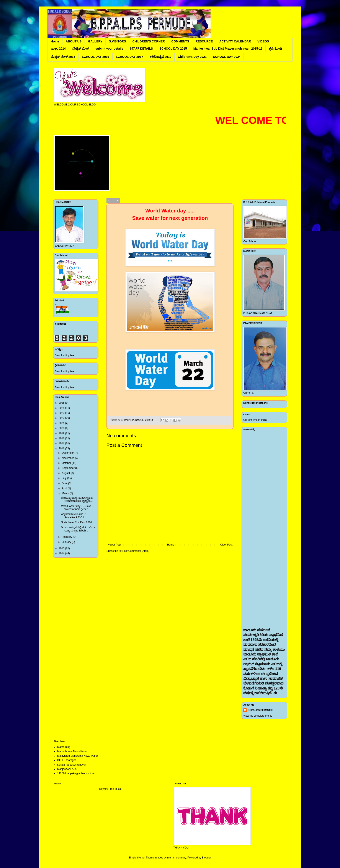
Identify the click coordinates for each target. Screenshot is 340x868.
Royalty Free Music (110, 789)
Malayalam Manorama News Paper (78, 756)
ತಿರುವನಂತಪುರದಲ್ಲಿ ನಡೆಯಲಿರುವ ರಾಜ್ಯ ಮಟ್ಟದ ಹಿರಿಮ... (79, 529)
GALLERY (95, 41)
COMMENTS (180, 41)
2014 (62, 553)
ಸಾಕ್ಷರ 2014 (58, 49)
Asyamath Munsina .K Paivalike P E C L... (74, 516)
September (69, 468)
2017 (62, 443)
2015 (62, 548)
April (65, 488)
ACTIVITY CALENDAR (235, 41)
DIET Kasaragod (67, 760)
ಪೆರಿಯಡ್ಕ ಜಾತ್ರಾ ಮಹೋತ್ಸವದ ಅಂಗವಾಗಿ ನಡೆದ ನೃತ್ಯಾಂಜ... (77, 499)
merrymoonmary (177, 858)
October (67, 463)
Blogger (206, 858)
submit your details (109, 49)
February (67, 537)
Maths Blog (64, 747)
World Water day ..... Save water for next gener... (76, 508)
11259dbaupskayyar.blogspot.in (76, 773)
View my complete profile (258, 716)
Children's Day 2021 (192, 57)
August (66, 473)
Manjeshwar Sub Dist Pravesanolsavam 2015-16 (228, 49)
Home (55, 41)
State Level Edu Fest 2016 (76, 522)
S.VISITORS (117, 41)
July (65, 478)
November (68, 458)
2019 (62, 433)
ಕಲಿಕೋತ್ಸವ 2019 (160, 57)
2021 (62, 423)
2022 (62, 418)
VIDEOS (263, 41)
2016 (62, 449)
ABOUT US (74, 41)
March (66, 493)
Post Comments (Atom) (136, 551)
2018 (62, 438)
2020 (62, 428)
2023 (62, 413)
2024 (62, 408)
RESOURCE (204, 41)
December (68, 453)
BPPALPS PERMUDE (261, 710)
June (65, 483)
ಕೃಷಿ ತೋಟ (275, 49)
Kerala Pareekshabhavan (72, 765)
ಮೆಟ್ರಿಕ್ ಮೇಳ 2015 (63, 57)
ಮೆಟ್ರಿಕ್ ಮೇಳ (81, 49)
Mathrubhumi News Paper (72, 751)
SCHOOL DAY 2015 (173, 49)
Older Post (226, 545)
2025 (62, 403)
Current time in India (255, 420)
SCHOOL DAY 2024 (227, 57)
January (67, 542)
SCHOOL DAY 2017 (130, 57)
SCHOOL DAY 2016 (96, 57)
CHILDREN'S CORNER (149, 41)
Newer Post (114, 545)
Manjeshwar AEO (67, 769)
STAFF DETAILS (141, 49)
